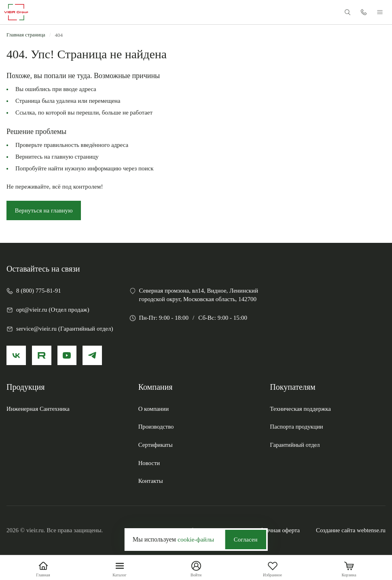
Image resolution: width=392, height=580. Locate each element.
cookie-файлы (195, 539)
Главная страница (26, 35)
